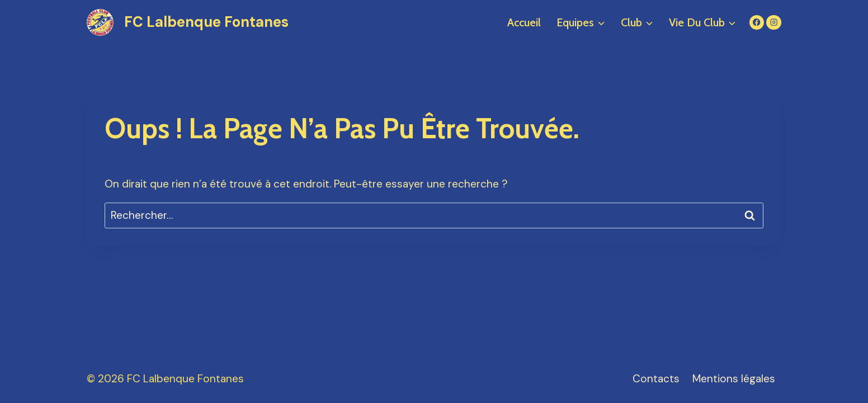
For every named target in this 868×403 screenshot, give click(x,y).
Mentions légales (734, 379)
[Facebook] (757, 23)
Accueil (524, 22)
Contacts (656, 379)
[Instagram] (774, 23)
